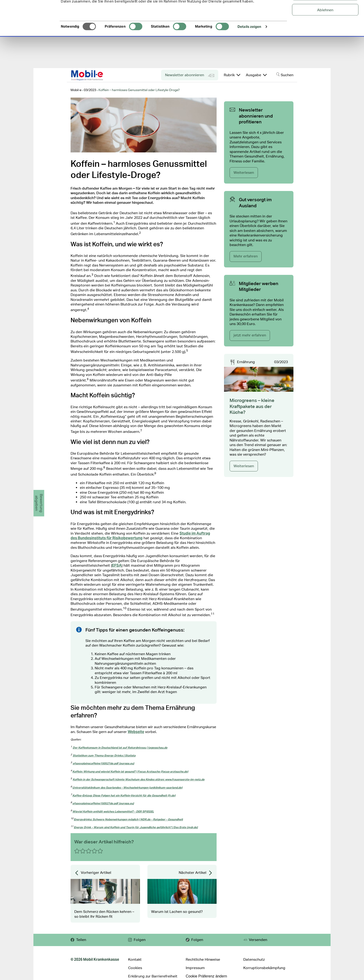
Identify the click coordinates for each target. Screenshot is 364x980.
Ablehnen (325, 42)
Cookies (135, 968)
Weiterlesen (244, 173)
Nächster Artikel (196, 873)
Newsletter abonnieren (190, 76)
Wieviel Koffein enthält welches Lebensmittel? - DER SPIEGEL (113, 811)
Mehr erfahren (246, 256)
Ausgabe (256, 75)
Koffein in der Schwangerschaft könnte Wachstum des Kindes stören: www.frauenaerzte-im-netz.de (139, 779)
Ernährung (246, 362)
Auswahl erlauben (325, 27)
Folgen (137, 940)
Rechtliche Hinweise (203, 959)
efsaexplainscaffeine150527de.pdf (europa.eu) (103, 763)
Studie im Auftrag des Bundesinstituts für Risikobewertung (140, 536)
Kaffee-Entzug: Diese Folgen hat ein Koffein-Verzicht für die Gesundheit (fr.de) (124, 795)
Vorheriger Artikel (93, 873)
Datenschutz (254, 959)
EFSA (117, 565)
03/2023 (281, 362)
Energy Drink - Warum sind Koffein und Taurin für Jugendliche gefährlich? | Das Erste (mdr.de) (136, 827)
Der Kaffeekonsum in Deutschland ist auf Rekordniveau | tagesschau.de (120, 748)
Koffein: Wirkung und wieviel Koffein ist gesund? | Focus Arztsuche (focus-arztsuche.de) (130, 771)
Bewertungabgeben (39, 503)
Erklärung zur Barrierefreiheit (153, 976)
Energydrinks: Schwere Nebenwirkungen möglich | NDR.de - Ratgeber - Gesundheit (128, 819)
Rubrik (232, 75)
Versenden (255, 940)
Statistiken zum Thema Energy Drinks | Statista (104, 755)
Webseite (136, 732)
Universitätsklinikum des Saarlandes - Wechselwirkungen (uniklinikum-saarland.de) (127, 788)
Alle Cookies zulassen (325, 12)
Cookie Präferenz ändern (206, 976)
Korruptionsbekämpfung (264, 968)
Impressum (195, 968)
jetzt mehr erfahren (250, 335)
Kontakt (135, 959)
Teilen (78, 940)
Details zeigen (249, 59)
